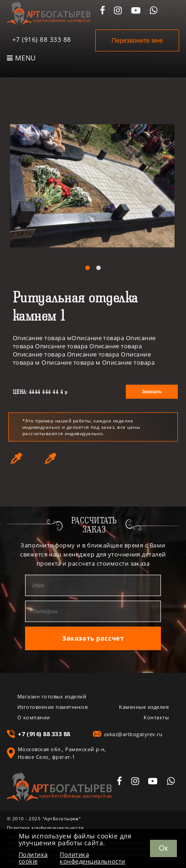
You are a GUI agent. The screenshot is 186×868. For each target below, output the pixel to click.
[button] (88, 268)
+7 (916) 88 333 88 (42, 39)
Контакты (156, 717)
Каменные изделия (144, 707)
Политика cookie (33, 858)
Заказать (152, 392)
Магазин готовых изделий (52, 696)
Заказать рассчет (93, 638)
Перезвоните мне (137, 40)
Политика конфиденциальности (45, 828)
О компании (34, 717)
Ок (163, 848)
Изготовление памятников (52, 707)
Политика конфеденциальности (93, 858)
